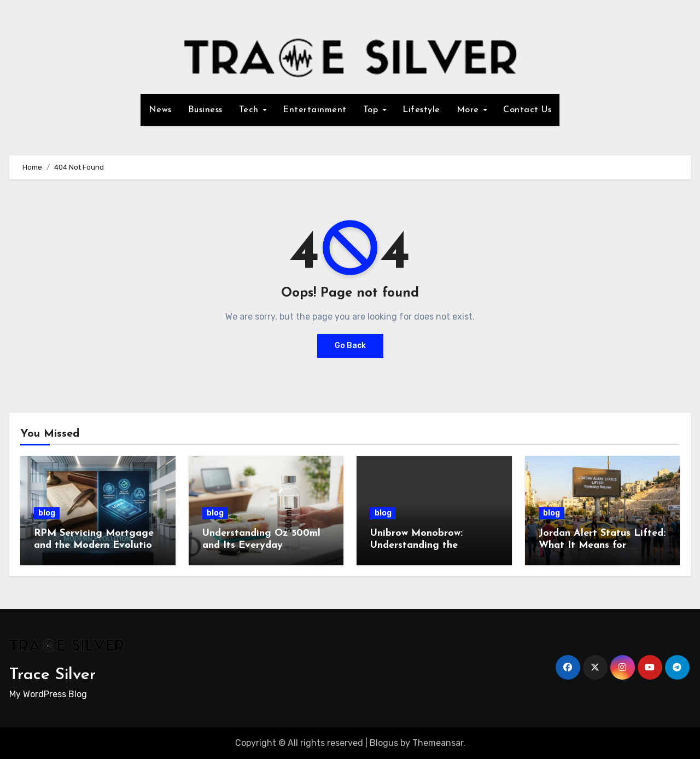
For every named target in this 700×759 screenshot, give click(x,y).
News (160, 110)
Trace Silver (52, 675)
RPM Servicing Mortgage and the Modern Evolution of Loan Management (96, 545)
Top (372, 110)
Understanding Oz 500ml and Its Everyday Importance (261, 545)
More (469, 110)
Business (205, 110)
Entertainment (315, 110)
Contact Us (527, 110)
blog (47, 513)
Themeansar (438, 743)
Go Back (350, 346)
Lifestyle (421, 110)
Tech (250, 110)
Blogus (384, 743)
